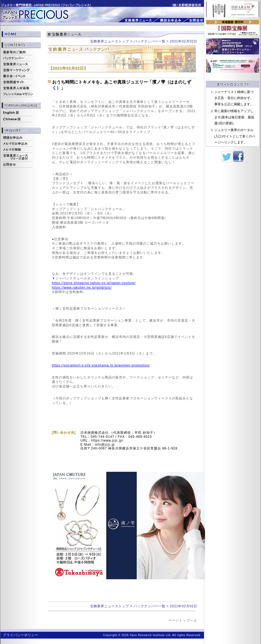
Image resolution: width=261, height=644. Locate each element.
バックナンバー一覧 (150, 41)
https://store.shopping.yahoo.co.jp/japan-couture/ (94, 283)
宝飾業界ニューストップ (110, 41)
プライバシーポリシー (21, 635)
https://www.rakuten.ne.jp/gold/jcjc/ (82, 288)
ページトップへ (181, 620)
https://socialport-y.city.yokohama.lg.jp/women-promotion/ (101, 365)
